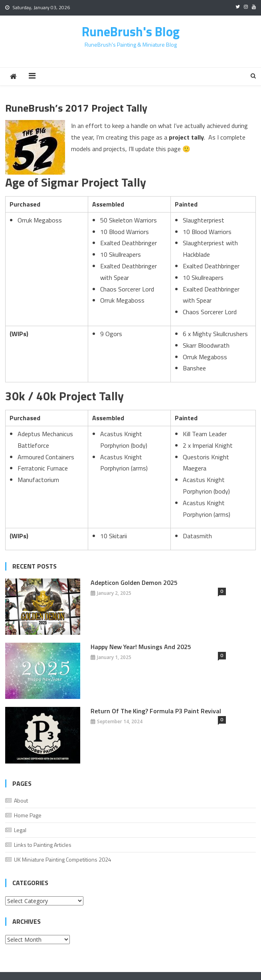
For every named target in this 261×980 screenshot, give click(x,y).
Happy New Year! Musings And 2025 (141, 647)
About (21, 800)
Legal (20, 830)
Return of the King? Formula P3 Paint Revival (156, 711)
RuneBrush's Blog (131, 31)
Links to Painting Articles (43, 845)
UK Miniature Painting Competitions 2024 (63, 859)
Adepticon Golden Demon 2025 (134, 582)
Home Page (28, 815)
